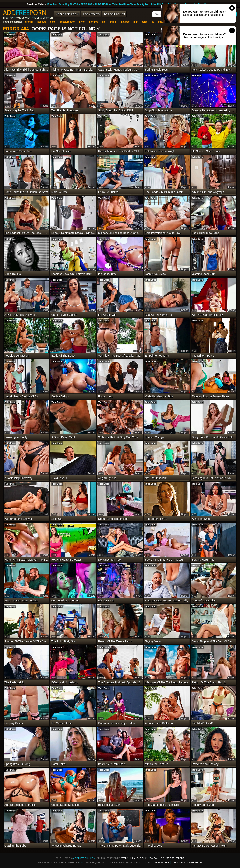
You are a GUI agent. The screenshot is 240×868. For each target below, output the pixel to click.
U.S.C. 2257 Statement (172, 858)
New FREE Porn (67, 14)
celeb (145, 22)
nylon (82, 22)
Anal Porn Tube (127, 4)
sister (53, 22)
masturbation (68, 22)
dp (153, 22)
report (44, 65)
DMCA (153, 858)
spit (104, 22)
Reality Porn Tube (146, 4)
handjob (94, 22)
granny (29, 22)
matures (125, 22)
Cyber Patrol (161, 862)
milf (135, 22)
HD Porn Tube (110, 4)
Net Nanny (178, 862)
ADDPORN (25, 13)
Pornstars (91, 14)
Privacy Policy (139, 858)
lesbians (42, 22)
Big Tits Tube (72, 4)
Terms (125, 858)
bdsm (113, 22)
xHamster (197, 75)
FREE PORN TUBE (91, 4)
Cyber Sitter (195, 862)
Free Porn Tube (56, 4)
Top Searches (114, 14)
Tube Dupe (10, 35)
